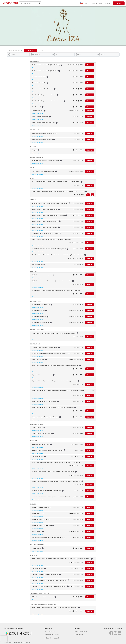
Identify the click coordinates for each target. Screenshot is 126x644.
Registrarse (108, 3)
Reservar (90, 65)
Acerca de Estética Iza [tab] (15, 51)
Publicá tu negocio (96, 3)
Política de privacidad (52, 638)
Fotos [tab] (41, 51)
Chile (84, 3)
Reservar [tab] (31, 50)
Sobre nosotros (50, 631)
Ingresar (119, 3)
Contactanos (79, 635)
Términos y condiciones (52, 635)
